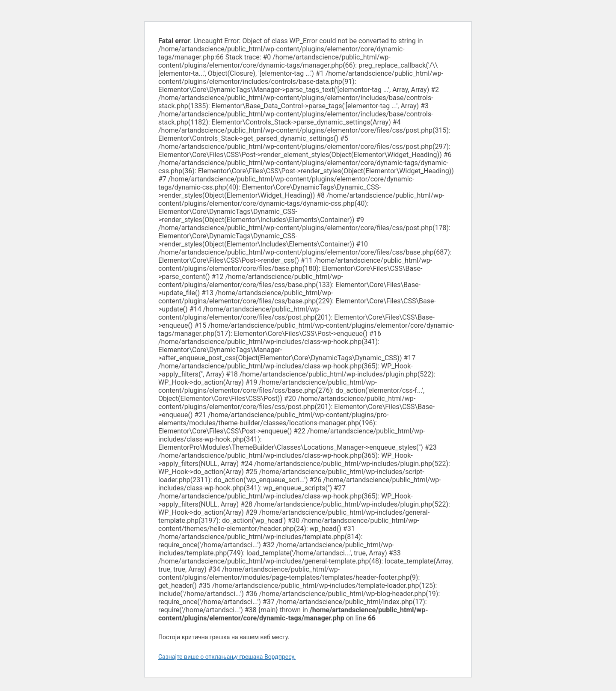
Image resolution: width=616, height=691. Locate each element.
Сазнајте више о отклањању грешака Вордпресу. (227, 657)
